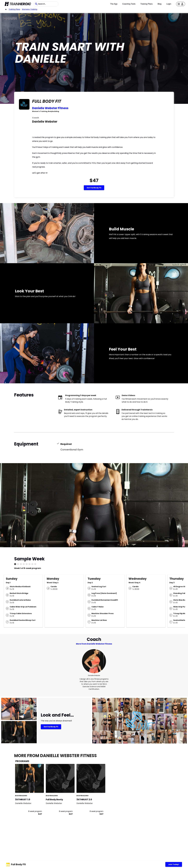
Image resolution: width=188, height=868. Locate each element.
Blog (159, 4)
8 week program (35, 811)
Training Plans (147, 4)
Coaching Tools (129, 4)
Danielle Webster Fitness (50, 108)
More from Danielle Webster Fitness (94, 644)
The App (114, 4)
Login (169, 4)
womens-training (30, 9)
